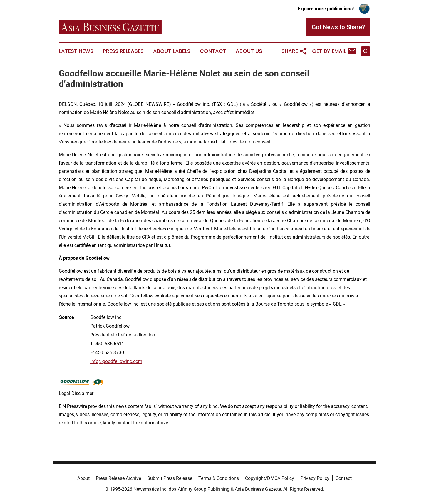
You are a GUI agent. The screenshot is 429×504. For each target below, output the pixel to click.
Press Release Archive (118, 478)
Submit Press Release (170, 478)
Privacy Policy (315, 478)
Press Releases (123, 51)
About (83, 478)
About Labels (172, 51)
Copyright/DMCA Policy (270, 478)
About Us (249, 51)
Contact (213, 51)
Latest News (76, 51)
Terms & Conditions (219, 478)
